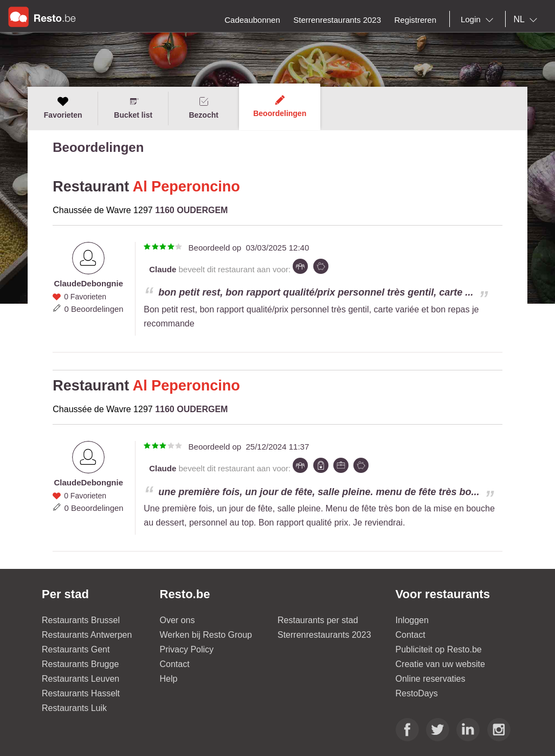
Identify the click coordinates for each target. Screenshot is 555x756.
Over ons (178, 620)
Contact (175, 664)
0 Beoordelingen (93, 309)
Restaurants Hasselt (81, 693)
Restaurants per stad (318, 620)
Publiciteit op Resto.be (439, 649)
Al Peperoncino (186, 187)
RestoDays (417, 693)
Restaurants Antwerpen (87, 635)
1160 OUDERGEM (191, 210)
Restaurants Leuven (80, 679)
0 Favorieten (85, 297)
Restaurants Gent (76, 649)
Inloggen (412, 620)
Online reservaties (431, 679)
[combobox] (479, 20)
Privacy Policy (187, 649)
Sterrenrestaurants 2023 (324, 635)
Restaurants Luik (74, 708)
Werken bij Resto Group (206, 635)
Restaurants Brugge (80, 664)
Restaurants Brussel (81, 620)
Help (169, 679)
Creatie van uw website (440, 664)
